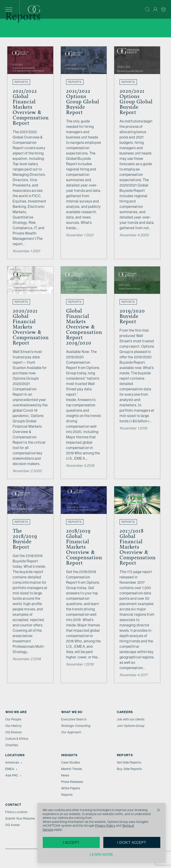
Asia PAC (14, 775)
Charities (12, 745)
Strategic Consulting (76, 726)
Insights (69, 755)
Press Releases (72, 782)
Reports (67, 795)
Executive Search (74, 719)
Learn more (102, 854)
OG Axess (13, 825)
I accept (71, 842)
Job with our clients (131, 719)
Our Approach (71, 732)
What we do (72, 712)
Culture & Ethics (17, 739)
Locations (15, 755)
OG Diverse (14, 732)
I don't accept (132, 842)
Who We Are (16, 712)
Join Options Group (131, 726)
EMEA (12, 769)
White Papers (71, 788)
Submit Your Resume (20, 818)
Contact (13, 805)
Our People (13, 719)
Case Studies (71, 762)
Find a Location (16, 812)
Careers (125, 712)
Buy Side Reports (129, 769)
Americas (14, 762)
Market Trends (72, 769)
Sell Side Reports (129, 762)
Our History (14, 726)
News (65, 775)
